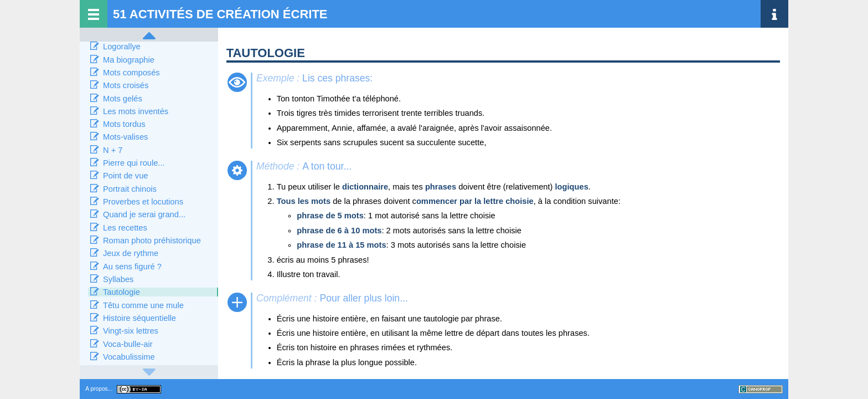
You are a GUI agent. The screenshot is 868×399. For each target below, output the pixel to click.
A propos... (99, 389)
